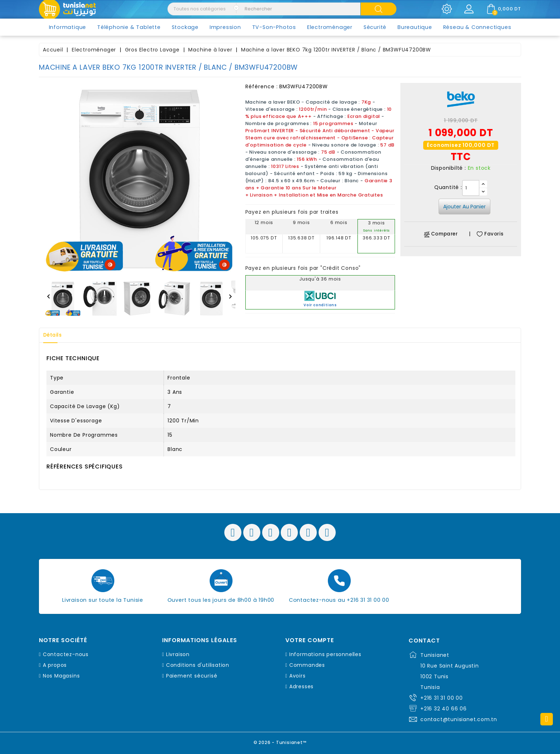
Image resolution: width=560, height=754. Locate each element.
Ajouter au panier (464, 207)
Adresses (301, 686)
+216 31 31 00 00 (442, 698)
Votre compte (310, 640)
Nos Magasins (61, 676)
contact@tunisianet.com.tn (459, 719)
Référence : (262, 86)
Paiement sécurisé (192, 676)
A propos (55, 665)
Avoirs (297, 676)
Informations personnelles (325, 654)
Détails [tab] (55, 335)
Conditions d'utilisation (198, 665)
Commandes (307, 665)
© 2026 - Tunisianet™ (280, 741)
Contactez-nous (66, 654)
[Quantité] (471, 188)
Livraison (178, 654)
